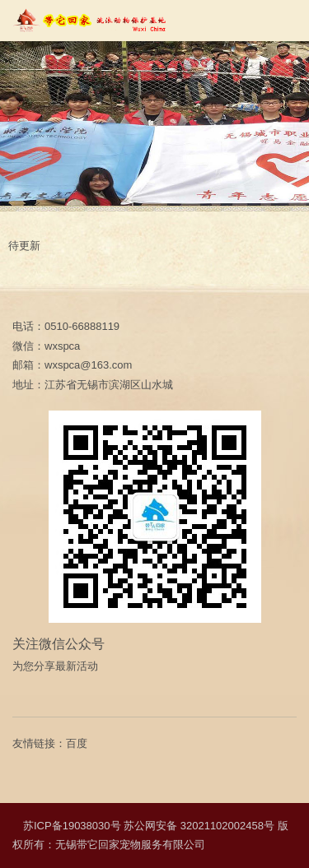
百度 (77, 743)
